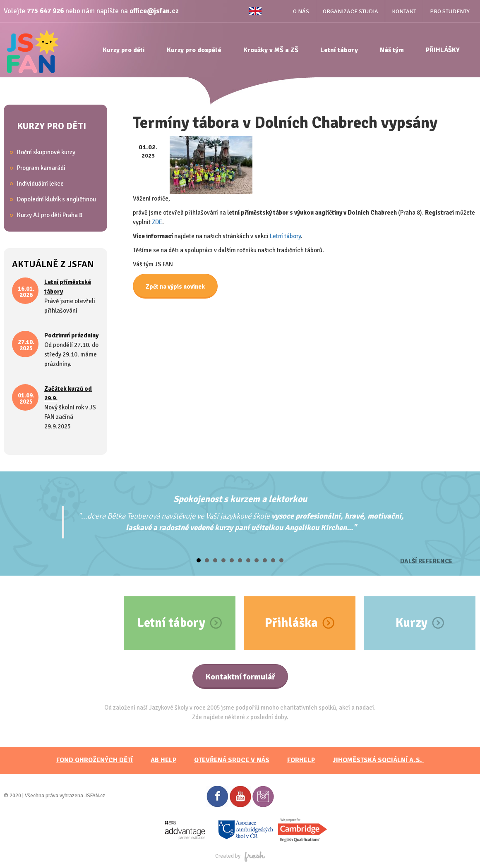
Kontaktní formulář (240, 677)
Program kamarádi (41, 168)
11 (281, 560)
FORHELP (301, 760)
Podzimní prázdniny (71, 335)
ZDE (157, 222)
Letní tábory (339, 50)
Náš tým (392, 50)
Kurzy (412, 623)
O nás (301, 11)
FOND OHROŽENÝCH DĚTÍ (95, 760)
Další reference (426, 561)
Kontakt (404, 11)
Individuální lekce (40, 184)
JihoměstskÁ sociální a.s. (378, 760)
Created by (240, 856)
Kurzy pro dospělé (194, 50)
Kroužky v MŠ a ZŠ (271, 50)
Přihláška (291, 623)
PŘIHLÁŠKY (443, 50)
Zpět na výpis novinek (175, 287)
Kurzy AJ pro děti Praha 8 (50, 215)
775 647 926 (45, 11)
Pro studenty (450, 11)
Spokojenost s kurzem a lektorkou (240, 499)
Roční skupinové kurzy (46, 152)
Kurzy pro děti (124, 50)
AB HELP (163, 760)
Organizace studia (350, 11)
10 (273, 560)
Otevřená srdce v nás (232, 760)
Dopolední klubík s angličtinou (56, 199)
